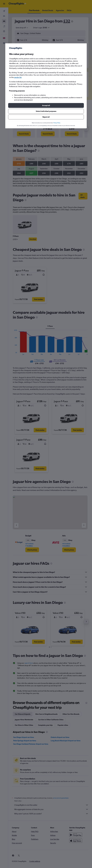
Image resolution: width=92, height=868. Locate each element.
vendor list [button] (18, 77)
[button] (46, 105)
